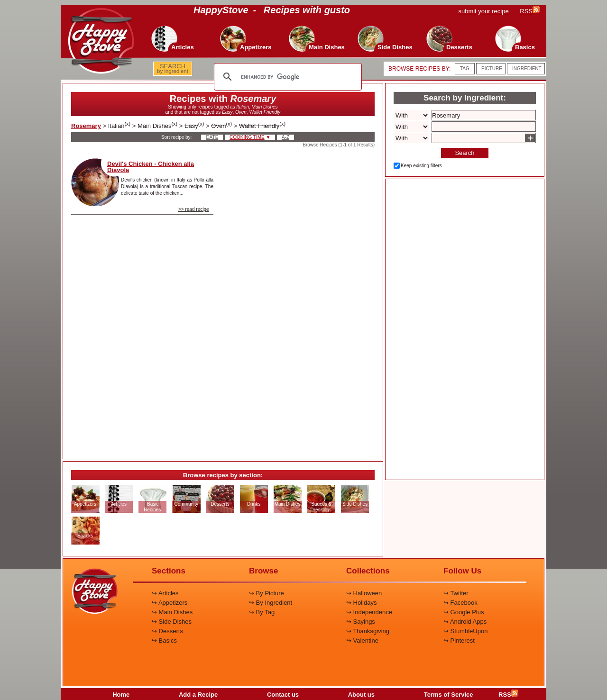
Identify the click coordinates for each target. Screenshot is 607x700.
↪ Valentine (362, 641)
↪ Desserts (167, 631)
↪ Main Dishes (172, 612)
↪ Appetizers (170, 603)
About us (361, 695)
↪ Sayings (361, 622)
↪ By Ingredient (271, 603)
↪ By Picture (267, 593)
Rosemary (86, 126)
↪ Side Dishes (172, 622)
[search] (286, 77)
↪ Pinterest (459, 641)
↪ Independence (369, 612)
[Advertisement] (302, 300)
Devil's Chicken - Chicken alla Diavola (151, 167)
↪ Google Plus (464, 612)
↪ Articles (165, 593)
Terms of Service (449, 695)
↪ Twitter (456, 593)
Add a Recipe (198, 695)
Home (121, 695)
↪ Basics (164, 641)
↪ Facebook (460, 603)
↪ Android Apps (465, 622)
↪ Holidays (361, 603)
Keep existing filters (421, 166)
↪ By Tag (262, 612)
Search (464, 153)
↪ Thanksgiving (368, 631)
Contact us (283, 695)
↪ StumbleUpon (465, 631)
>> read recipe (194, 209)
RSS (508, 695)
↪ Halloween (364, 593)
